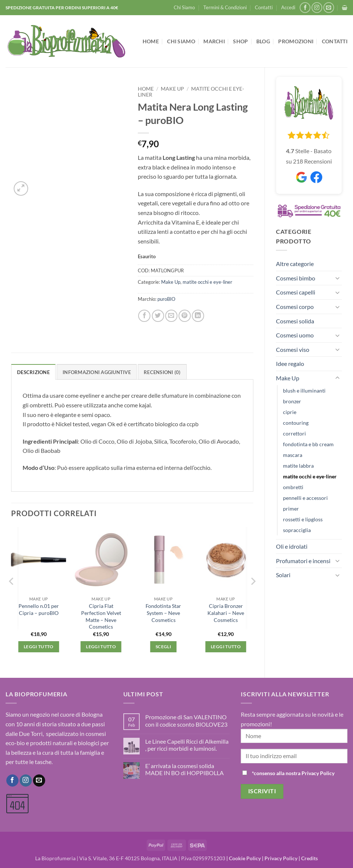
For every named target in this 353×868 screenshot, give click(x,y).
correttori (294, 433)
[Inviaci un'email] (329, 8)
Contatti (264, 7)
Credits (309, 858)
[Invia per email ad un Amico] (171, 316)
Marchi (214, 41)
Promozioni (296, 41)
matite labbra (298, 466)
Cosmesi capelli (296, 292)
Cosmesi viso (293, 349)
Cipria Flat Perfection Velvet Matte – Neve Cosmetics (101, 616)
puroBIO (166, 299)
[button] (288, 7)
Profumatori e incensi (303, 561)
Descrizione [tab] (33, 372)
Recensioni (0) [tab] (162, 372)
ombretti (293, 487)
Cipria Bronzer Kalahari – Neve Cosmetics (226, 613)
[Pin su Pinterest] (185, 316)
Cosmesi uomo (295, 335)
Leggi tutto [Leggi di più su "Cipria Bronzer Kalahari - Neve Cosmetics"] (226, 647)
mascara (293, 455)
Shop (240, 41)
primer (291, 509)
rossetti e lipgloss (303, 519)
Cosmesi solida (295, 321)
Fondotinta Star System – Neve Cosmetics (163, 613)
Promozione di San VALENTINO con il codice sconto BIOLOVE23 (186, 720)
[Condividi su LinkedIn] (198, 316)
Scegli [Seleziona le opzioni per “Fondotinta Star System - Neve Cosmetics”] (163, 647)
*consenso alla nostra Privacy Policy (293, 773)
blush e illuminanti (304, 391)
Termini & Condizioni (225, 7)
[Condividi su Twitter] (158, 316)
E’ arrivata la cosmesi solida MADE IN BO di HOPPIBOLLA (184, 769)
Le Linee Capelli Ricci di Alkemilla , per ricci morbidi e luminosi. (187, 745)
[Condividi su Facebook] (144, 316)
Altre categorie (295, 264)
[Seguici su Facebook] (305, 8)
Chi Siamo (184, 7)
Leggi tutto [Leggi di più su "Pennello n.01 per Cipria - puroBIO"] (39, 647)
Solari (283, 575)
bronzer (292, 401)
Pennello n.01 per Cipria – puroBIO (39, 609)
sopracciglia (297, 530)
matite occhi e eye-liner (310, 476)
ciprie (290, 412)
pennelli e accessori (305, 498)
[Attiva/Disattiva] (337, 278)
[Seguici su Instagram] (317, 8)
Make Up (288, 378)
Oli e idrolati (292, 546)
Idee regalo (290, 364)
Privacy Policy (281, 858)
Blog (263, 41)
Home (151, 41)
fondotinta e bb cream (308, 444)
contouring (296, 423)
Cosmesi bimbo (296, 278)
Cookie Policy (245, 858)
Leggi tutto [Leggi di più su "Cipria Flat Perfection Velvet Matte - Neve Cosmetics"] (101, 647)
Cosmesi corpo (295, 307)
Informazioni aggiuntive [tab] (97, 372)
